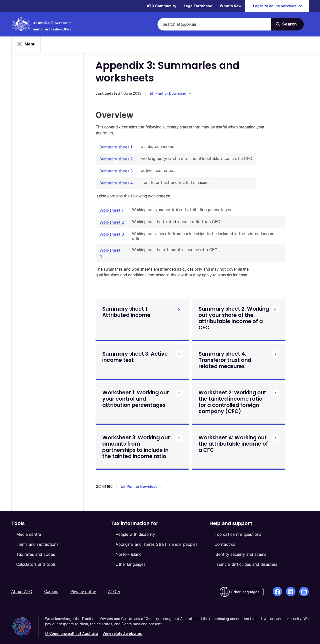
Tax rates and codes (36, 549)
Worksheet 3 (112, 223)
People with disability (135, 529)
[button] (172, 82)
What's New (231, 6)
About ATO (22, 586)
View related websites (122, 628)
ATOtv (114, 586)
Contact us (225, 539)
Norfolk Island (129, 549)
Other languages (130, 559)
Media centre (29, 529)
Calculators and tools (36, 559)
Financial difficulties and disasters (246, 559)
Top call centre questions (238, 529)
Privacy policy (83, 586)
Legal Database (198, 6)
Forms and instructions (37, 539)
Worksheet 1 (112, 199)
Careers (51, 586)
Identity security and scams (240, 549)
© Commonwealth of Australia (71, 628)
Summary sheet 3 (117, 160)
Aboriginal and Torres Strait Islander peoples (156, 539)
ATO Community (161, 6)
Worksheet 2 (112, 211)
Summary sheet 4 (117, 172)
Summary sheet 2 (117, 148)
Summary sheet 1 (117, 136)
